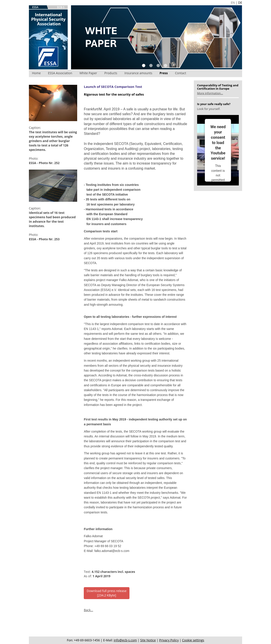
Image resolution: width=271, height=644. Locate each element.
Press (164, 73)
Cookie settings (193, 640)
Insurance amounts (138, 73)
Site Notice (148, 640)
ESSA (35, 7)
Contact (181, 73)
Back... (88, 610)
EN (233, 3)
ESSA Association (60, 73)
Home (36, 73)
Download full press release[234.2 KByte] (107, 593)
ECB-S (61, 7)
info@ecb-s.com (125, 640)
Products (111, 73)
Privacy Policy (169, 640)
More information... (210, 93)
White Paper (88, 73)
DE (240, 3)
